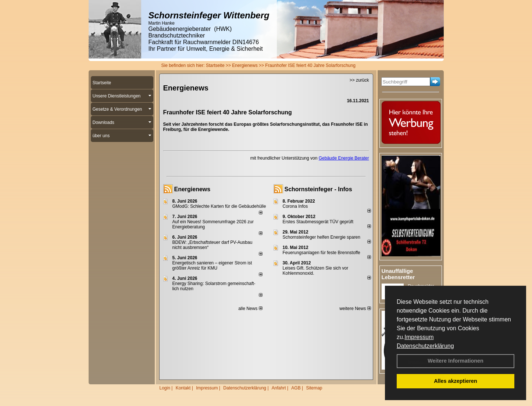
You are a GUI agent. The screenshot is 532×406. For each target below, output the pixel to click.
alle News (250, 309)
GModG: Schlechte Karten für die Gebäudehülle (219, 206)
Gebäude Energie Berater (344, 158)
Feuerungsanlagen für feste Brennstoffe (322, 253)
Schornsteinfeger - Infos (318, 189)
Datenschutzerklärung (425, 346)
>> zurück (359, 80)
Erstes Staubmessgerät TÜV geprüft (318, 222)
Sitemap (314, 388)
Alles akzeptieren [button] (456, 381)
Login (165, 388)
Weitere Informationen (456, 361)
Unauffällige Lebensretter (398, 274)
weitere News (355, 309)
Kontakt (183, 388)
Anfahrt (279, 388)
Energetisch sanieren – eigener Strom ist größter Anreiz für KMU (212, 266)
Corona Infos (295, 206)
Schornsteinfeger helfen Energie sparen (322, 237)
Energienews (192, 189)
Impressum (419, 337)
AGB (296, 388)
